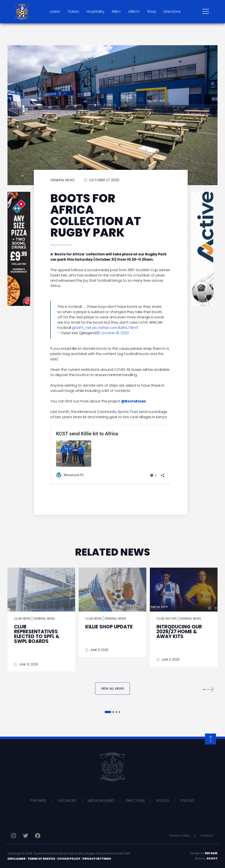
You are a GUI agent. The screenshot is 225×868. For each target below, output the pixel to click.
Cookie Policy (69, 859)
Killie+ (116, 12)
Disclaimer (16, 859)
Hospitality (95, 12)
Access (163, 801)
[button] (208, 690)
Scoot (212, 858)
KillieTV (134, 12)
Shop (152, 12)
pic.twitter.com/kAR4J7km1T (115, 328)
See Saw (211, 853)
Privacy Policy (180, 836)
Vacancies (67, 801)
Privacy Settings (97, 859)
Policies (187, 801)
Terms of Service (41, 859)
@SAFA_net (82, 328)
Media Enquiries (101, 801)
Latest (55, 12)
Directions (172, 12)
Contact (207, 836)
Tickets (73, 12)
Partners (39, 801)
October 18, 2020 (115, 333)
